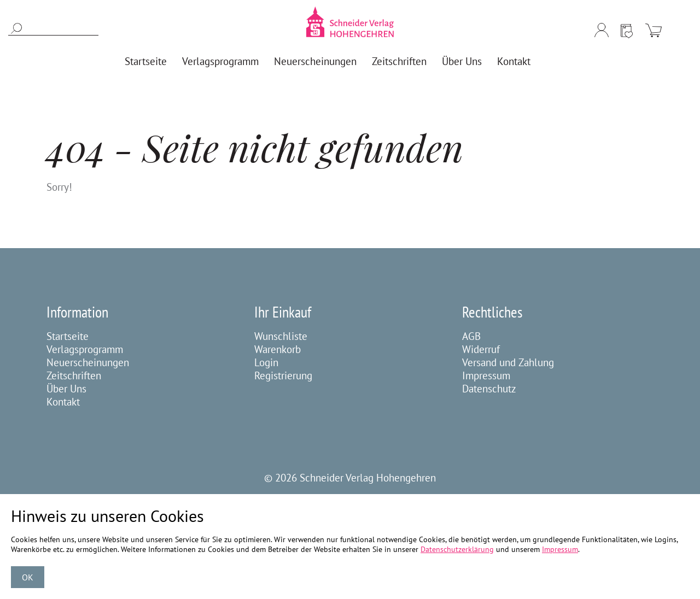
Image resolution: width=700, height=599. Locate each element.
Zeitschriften (74, 375)
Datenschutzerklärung (457, 549)
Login (266, 362)
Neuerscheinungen (88, 362)
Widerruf (481, 349)
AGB (471, 336)
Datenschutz (489, 389)
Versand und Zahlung (508, 362)
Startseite (68, 336)
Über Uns (66, 389)
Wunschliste (281, 336)
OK (28, 577)
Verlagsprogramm (85, 349)
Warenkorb (278, 349)
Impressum (486, 375)
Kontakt (63, 402)
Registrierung (283, 375)
